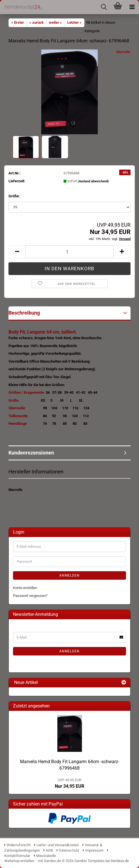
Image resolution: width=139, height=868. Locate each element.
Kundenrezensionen (31, 453)
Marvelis (123, 52)
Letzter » (74, 22)
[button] (17, 252)
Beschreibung (24, 313)
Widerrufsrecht (17, 845)
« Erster (18, 22)
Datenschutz (68, 850)
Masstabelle (45, 856)
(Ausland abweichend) (93, 181)
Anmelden (69, 575)
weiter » (55, 22)
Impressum (93, 850)
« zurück (36, 22)
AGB (48, 850)
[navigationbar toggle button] (132, 7)
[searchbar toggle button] (104, 7)
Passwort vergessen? (30, 596)
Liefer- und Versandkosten (57, 845)
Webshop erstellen (19, 861)
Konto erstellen (25, 588)
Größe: (14, 196)
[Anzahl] (69, 252)
